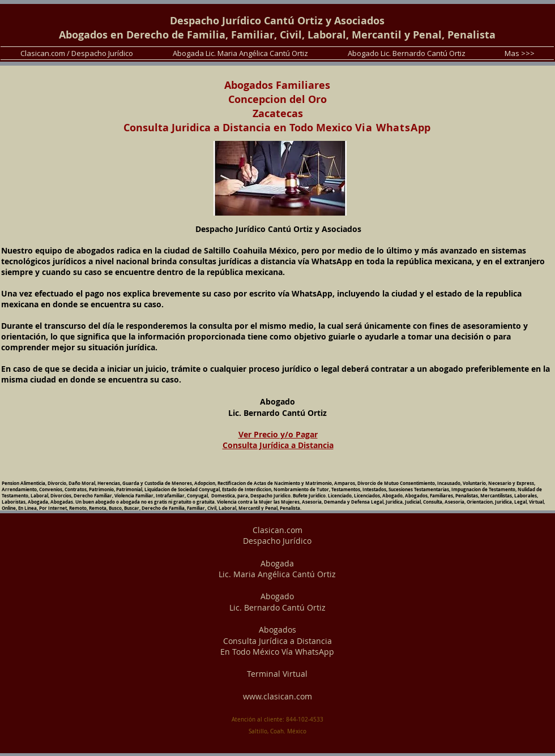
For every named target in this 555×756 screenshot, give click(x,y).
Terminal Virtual (277, 674)
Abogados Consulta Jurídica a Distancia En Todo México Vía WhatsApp (277, 641)
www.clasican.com (277, 696)
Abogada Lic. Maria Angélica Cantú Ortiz (277, 569)
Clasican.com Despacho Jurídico (277, 536)
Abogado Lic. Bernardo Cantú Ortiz (277, 602)
